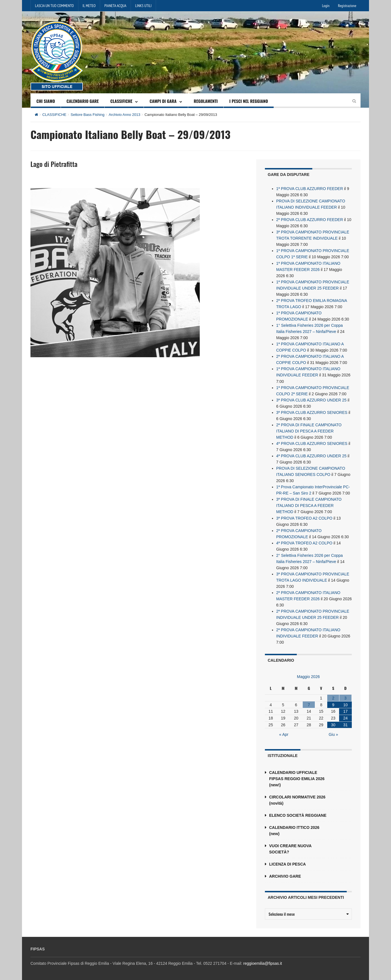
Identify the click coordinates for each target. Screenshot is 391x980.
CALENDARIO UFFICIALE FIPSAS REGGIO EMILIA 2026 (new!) (297, 778)
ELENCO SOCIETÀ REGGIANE (298, 815)
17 (346, 710)
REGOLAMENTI (206, 101)
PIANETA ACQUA (115, 6)
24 (346, 717)
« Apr (284, 734)
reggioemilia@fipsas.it (263, 963)
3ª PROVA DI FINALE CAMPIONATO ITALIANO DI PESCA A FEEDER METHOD (309, 505)
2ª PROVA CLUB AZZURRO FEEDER (310, 220)
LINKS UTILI (143, 6)
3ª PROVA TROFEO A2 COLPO (304, 517)
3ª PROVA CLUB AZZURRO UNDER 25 (311, 399)
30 (333, 724)
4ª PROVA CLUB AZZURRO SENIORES (312, 443)
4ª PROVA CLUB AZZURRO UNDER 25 (311, 455)
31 (346, 724)
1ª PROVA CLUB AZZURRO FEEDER (310, 189)
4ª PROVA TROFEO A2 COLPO (304, 542)
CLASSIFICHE (121, 101)
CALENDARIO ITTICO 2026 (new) (294, 830)
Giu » (333, 734)
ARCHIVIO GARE (285, 875)
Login (326, 6)
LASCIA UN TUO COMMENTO (54, 6)
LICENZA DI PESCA (287, 863)
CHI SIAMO (46, 101)
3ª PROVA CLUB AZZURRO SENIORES (312, 412)
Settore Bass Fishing (87, 115)
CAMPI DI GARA (163, 101)
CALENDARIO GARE (83, 101)
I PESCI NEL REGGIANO (249, 101)
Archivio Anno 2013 (124, 115)
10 (346, 704)
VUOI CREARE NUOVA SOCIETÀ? (290, 848)
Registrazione (347, 6)
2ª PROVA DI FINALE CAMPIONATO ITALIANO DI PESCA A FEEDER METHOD (309, 431)
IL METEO (89, 6)
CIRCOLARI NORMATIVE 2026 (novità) (297, 799)
